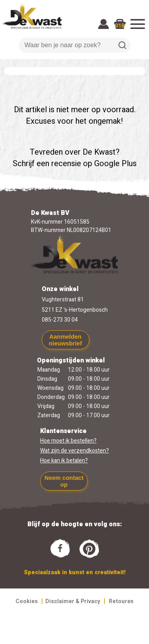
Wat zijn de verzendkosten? (74, 451)
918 (120, 26)
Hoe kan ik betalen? (64, 461)
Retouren (121, 601)
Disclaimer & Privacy (73, 601)
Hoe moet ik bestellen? (68, 441)
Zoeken (122, 45)
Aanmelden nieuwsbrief (65, 340)
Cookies (27, 601)
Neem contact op (64, 481)
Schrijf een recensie (47, 164)
